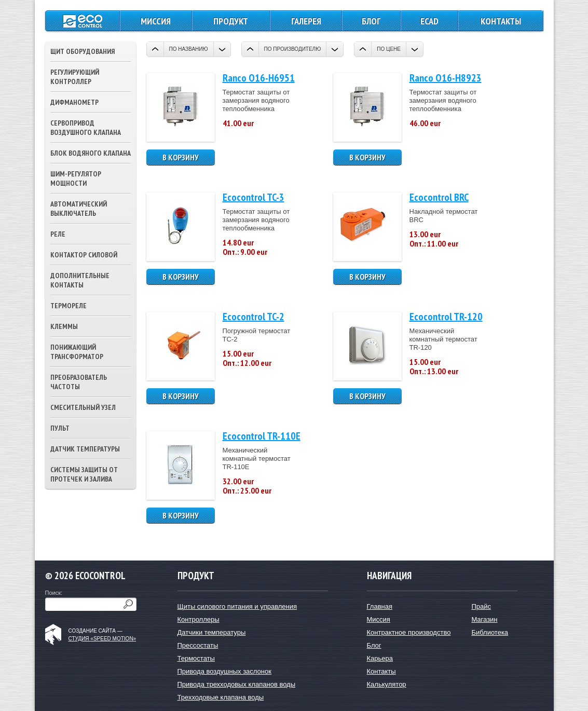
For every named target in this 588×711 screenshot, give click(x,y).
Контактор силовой (84, 255)
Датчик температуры (85, 449)
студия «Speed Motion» (102, 639)
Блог (371, 21)
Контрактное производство (409, 632)
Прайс (481, 606)
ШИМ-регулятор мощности (76, 179)
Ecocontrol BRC (439, 197)
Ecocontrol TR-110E (262, 436)
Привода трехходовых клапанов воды (237, 684)
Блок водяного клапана (91, 153)
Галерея (306, 21)
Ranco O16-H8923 (446, 78)
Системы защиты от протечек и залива (84, 474)
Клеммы (64, 326)
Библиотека (490, 632)
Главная (380, 606)
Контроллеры (199, 619)
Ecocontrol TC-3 (254, 197)
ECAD (429, 21)
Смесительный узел (83, 407)
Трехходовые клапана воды (221, 697)
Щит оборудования (83, 51)
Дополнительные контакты (80, 280)
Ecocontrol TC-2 (254, 317)
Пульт (60, 428)
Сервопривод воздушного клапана (86, 128)
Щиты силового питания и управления (237, 606)
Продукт (231, 21)
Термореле (69, 306)
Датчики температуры (212, 632)
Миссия (156, 21)
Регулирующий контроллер (75, 77)
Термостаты (196, 658)
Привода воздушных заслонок (224, 671)
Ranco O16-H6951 (259, 78)
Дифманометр (74, 102)
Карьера (380, 658)
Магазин (484, 619)
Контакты (501, 21)
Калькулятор (387, 684)
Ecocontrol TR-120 (446, 317)
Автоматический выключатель (79, 209)
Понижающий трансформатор (77, 352)
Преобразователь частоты (79, 382)
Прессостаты (198, 645)
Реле (58, 234)
